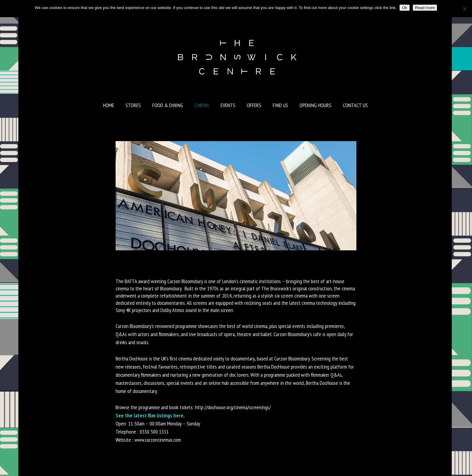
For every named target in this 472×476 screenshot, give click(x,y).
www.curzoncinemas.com (158, 440)
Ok (404, 8)
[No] (464, 9)
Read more (425, 8)
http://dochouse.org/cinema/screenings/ (233, 407)
